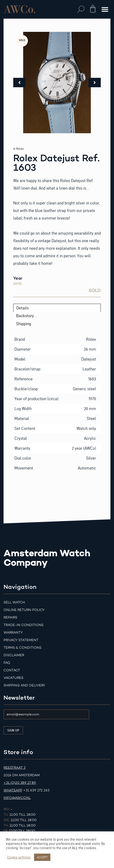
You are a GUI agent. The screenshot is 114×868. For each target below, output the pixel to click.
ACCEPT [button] (42, 857)
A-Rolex (18, 149)
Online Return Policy (24, 610)
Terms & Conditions (22, 648)
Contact (12, 670)
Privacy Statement (21, 640)
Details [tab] (22, 308)
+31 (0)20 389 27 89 (20, 783)
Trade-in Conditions (24, 625)
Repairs (10, 617)
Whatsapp (13, 790)
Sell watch (14, 602)
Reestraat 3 (15, 768)
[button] (81, 9)
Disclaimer (14, 655)
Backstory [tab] (25, 316)
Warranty (13, 633)
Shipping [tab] (24, 324)
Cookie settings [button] (19, 857)
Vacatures (13, 678)
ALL (75, 848)
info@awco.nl (17, 798)
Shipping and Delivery (24, 685)
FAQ (7, 663)
